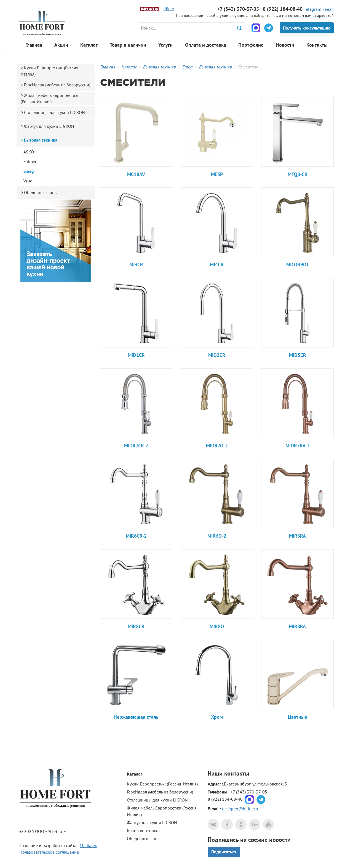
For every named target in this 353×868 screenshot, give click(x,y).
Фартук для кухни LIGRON (49, 126)
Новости (285, 45)
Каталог (89, 45)
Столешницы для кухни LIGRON (54, 112)
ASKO (29, 152)
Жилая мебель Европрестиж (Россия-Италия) (50, 98)
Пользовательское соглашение (49, 852)
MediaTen (89, 845)
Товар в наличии (128, 45)
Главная (34, 45)
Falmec (30, 161)
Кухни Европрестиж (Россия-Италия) (50, 71)
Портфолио (251, 45)
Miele (169, 9)
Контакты (317, 45)
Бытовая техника (159, 67)
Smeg (187, 67)
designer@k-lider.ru (241, 809)
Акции (61, 45)
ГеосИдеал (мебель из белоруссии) (57, 85)
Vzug (28, 181)
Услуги (165, 45)
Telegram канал (319, 9)
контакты (237, 773)
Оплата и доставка (206, 45)
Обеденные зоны (41, 192)
